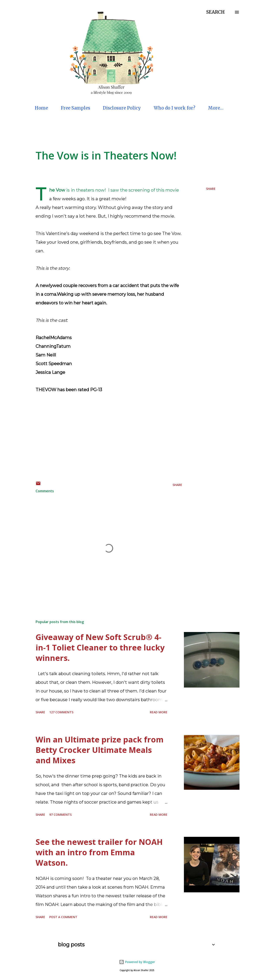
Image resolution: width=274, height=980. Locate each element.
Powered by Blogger (137, 962)
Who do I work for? (174, 108)
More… (216, 108)
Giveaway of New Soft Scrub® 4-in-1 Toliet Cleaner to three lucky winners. (100, 648)
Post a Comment (63, 917)
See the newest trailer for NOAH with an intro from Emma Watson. (99, 852)
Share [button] (211, 189)
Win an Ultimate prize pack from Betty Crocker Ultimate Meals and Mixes (100, 750)
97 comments (60, 815)
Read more (159, 712)
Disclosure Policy (122, 108)
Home (41, 108)
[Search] (215, 12)
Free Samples (75, 108)
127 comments (61, 712)
